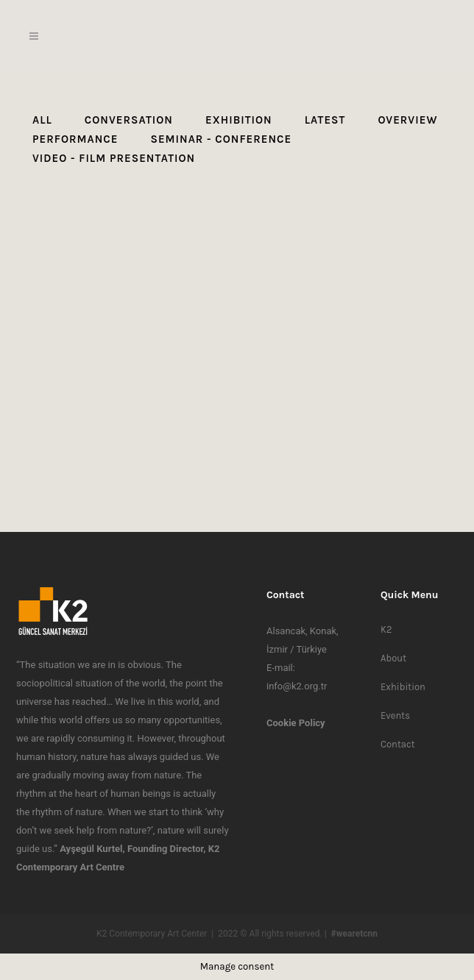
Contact (398, 744)
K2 (386, 629)
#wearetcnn (354, 934)
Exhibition (403, 687)
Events (395, 716)
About (393, 658)
